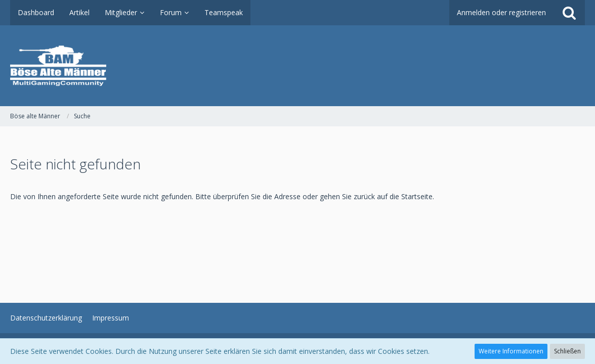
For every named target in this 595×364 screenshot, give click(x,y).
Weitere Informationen (511, 351)
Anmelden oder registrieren (501, 12)
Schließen (567, 351)
